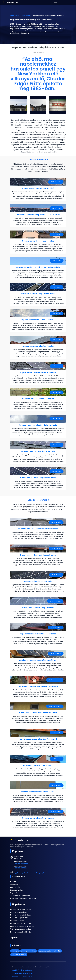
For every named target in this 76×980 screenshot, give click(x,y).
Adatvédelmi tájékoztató (20, 896)
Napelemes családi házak (21, 915)
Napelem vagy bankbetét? (21, 932)
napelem (15, 951)
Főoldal (13, 882)
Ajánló (14, 938)
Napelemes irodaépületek (21, 923)
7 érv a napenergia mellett (21, 929)
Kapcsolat (14, 893)
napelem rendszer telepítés (50, 951)
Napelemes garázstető (19, 918)
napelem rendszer (29, 951)
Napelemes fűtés (17, 921)
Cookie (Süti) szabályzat (22, 970)
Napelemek (19, 904)
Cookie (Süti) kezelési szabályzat (23, 899)
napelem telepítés (19, 955)
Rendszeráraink (16, 890)
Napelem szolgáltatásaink (21, 909)
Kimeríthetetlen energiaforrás (22, 926)
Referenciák (15, 887)
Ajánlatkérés (15, 884)
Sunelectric (19, 877)
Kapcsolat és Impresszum (22, 977)
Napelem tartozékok (18, 912)
